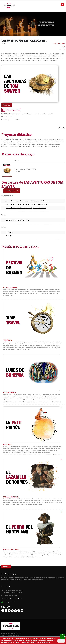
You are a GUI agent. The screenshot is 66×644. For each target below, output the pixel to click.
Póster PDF (9, 232)
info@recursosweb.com (15, 598)
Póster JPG (9, 235)
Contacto (6, 586)
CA (64, 49)
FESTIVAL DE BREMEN (10, 287)
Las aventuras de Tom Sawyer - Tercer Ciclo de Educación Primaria (26, 204)
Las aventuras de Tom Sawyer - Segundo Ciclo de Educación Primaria (27, 200)
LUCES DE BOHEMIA (10, 392)
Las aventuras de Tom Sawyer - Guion (18, 220)
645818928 (13, 602)
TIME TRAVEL (8, 340)
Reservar (7, 104)
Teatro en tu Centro (59, 43)
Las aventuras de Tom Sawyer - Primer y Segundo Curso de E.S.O (26, 207)
